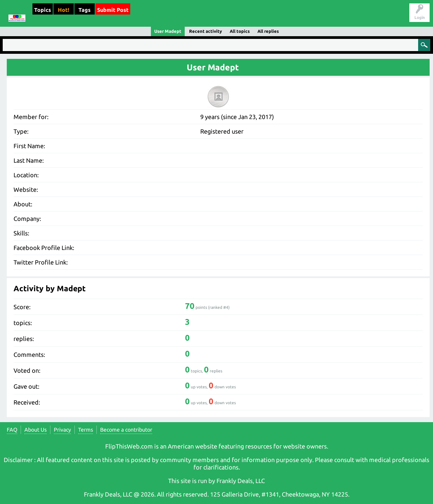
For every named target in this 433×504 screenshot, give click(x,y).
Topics (43, 10)
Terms (86, 430)
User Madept (168, 31)
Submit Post (113, 10)
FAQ (12, 430)
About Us (36, 430)
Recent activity (206, 31)
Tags (85, 10)
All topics (240, 31)
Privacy (62, 430)
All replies (268, 31)
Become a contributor (126, 430)
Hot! (64, 10)
